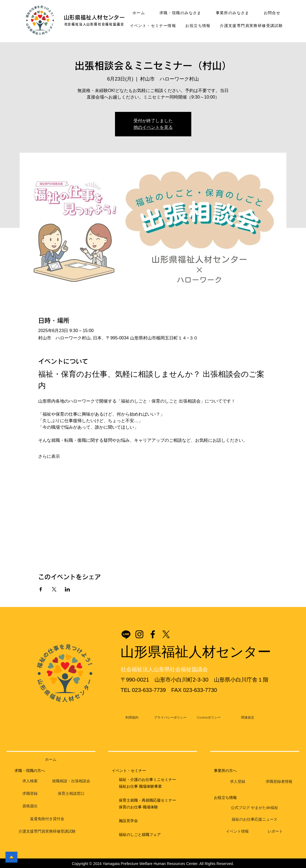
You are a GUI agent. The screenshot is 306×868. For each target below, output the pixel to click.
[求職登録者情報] (279, 782)
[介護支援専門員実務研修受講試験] (47, 832)
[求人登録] (237, 782)
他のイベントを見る (153, 127)
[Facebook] (153, 634)
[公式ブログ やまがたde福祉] (255, 808)
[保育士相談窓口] (71, 794)
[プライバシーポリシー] (170, 717)
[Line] (126, 634)
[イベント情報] (237, 832)
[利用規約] (132, 717)
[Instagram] (139, 634)
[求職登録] (30, 794)
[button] (40, 20)
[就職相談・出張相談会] (71, 781)
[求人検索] (30, 781)
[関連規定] (248, 717)
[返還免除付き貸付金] (47, 819)
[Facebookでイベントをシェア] (41, 589)
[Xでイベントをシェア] (54, 589)
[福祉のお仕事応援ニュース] (255, 820)
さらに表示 (49, 456)
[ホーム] (51, 760)
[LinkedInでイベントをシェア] (67, 589)
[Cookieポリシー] (209, 717)
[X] (166, 634)
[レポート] (275, 832)
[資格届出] (30, 806)
